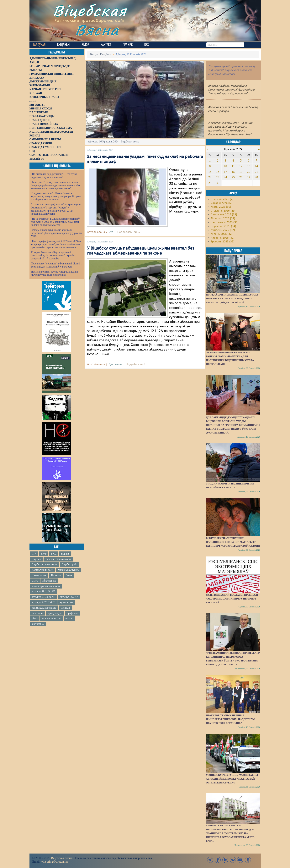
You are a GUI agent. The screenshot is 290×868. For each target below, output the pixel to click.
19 (241, 172)
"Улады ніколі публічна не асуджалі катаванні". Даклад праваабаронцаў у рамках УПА (57, 233)
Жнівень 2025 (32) (223, 230)
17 (225, 172)
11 (233, 166)
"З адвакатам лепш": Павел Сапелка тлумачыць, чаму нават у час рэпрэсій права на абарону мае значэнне (56, 196)
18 (233, 172)
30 (218, 183)
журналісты (66, 602)
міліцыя (65, 608)
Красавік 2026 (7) (222, 199)
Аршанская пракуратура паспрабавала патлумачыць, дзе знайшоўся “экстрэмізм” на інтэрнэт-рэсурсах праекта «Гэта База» (230, 833)
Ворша (65, 554)
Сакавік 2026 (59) (222, 203)
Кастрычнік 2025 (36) (225, 222)
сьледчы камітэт (52, 619)
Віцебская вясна (61, 858)
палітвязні (38, 613)
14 (256, 166)
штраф (69, 619)
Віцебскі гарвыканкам (44, 564)
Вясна (97, 30)
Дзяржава (115, 364)
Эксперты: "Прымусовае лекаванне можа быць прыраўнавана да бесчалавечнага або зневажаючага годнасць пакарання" (55, 185)
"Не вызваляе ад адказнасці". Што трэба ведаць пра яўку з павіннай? (54, 176)
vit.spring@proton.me (55, 862)
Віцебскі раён (69, 564)
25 (233, 177)
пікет (35, 619)
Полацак (56, 575)
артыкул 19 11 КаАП (44, 592)
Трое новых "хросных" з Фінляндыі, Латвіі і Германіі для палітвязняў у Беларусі (56, 265)
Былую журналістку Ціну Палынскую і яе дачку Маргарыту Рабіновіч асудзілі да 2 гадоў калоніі (233, 542)
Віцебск (36, 559)
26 (241, 177)
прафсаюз (72, 613)
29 (210, 183)
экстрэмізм (38, 624)
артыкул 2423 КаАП (43, 602)
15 (210, 172)
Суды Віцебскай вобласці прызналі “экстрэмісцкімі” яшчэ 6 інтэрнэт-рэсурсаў (232, 599)
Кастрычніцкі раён (42, 570)
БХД (54, 554)
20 (249, 172)
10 (225, 166)
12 (241, 166)
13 (249, 166)
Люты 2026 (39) (221, 207)
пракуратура (55, 613)
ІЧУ (34, 554)
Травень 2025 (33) (223, 242)
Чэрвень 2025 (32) (223, 238)
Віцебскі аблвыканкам (58, 559)
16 (218, 172)
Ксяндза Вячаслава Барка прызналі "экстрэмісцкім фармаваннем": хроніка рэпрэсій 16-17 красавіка (53, 255)
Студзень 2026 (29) (223, 211)
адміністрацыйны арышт (46, 586)
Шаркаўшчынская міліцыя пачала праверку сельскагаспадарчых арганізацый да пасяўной (232, 299)
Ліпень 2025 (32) (222, 234)
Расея (69, 575)
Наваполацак (39, 575)
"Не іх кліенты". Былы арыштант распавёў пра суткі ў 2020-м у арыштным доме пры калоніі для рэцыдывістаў (55, 222)
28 (256, 177)
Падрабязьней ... (129, 232)
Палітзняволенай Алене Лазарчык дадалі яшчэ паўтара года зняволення (54, 273)
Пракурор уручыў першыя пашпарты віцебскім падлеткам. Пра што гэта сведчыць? (231, 719)
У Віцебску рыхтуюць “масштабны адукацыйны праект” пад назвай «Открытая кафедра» (232, 779)
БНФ (44, 554)
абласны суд (49, 581)
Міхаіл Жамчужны (69, 570)
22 (210, 177)
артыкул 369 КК (69, 597)
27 (249, 177)
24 (225, 177)
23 (218, 177)
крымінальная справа (44, 608)
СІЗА (35, 581)
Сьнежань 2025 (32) (224, 215)
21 (256, 172)
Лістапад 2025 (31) (223, 218)
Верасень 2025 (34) (223, 226)
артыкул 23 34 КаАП (44, 597)
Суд (111, 232)
